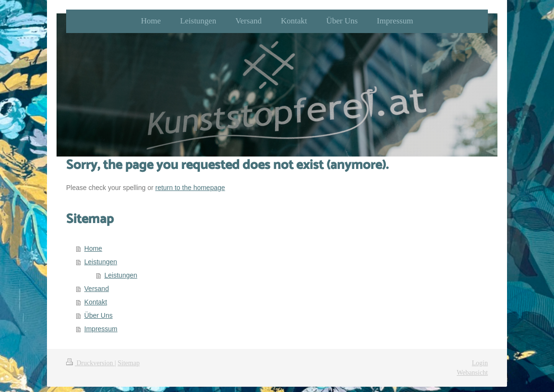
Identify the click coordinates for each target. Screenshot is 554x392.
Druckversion (90, 363)
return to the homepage (190, 188)
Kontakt (96, 302)
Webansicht (472, 373)
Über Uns (98, 315)
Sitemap (129, 363)
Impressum (101, 329)
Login (480, 363)
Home (93, 248)
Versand (97, 289)
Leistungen (101, 262)
